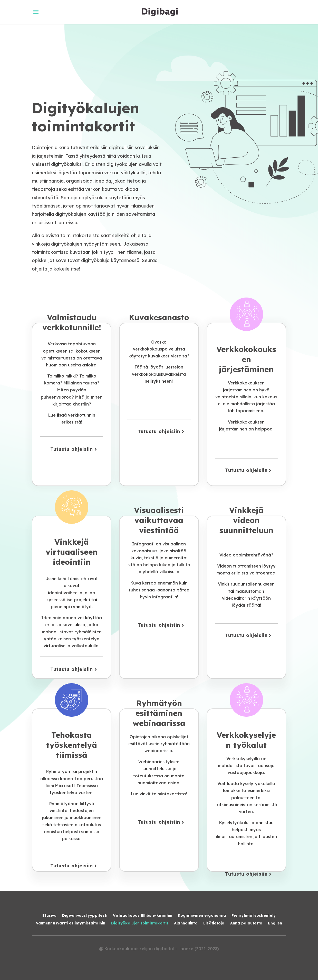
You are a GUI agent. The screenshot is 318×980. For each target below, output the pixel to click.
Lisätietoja (214, 923)
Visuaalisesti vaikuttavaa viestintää (159, 520)
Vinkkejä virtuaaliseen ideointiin (72, 552)
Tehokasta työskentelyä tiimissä (72, 745)
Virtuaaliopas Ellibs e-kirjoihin (143, 916)
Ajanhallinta (186, 923)
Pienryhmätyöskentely (254, 916)
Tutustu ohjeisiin (72, 449)
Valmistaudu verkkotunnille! (72, 322)
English (275, 923)
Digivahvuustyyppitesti (85, 916)
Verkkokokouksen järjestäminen (246, 359)
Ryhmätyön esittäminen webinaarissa (159, 713)
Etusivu (49, 916)
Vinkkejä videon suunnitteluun (246, 520)
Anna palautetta (246, 923)
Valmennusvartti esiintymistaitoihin (71, 923)
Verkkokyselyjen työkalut (246, 740)
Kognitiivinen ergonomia (202, 916)
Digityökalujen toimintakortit (140, 923)
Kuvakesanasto (159, 317)
